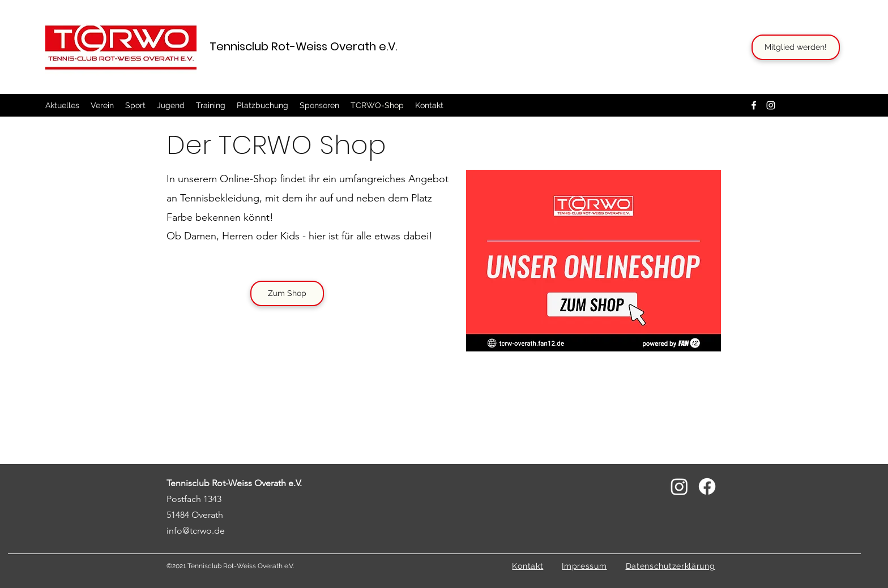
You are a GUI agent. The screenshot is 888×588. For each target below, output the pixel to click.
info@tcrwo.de (196, 531)
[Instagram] (771, 105)
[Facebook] (754, 105)
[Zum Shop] (287, 293)
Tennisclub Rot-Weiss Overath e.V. (303, 46)
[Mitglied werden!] (796, 47)
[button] (102, 105)
